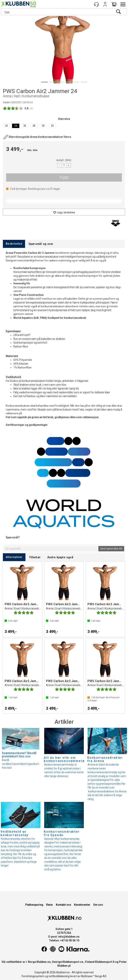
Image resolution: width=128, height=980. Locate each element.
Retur (50, 905)
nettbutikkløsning (59, 976)
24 (16, 126)
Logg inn (105, 4)
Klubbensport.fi (105, 962)
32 (52, 126)
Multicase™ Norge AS (94, 976)
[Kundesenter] (96, 4)
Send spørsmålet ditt (111, 549)
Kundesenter (82, 905)
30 (43, 126)
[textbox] (51, 549)
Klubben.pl (64, 966)
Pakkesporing (34, 905)
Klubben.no (44, 962)
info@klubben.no (69, 937)
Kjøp (64, 177)
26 (25, 126)
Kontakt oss (64, 905)
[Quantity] (64, 165)
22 (7, 126)
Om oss (98, 905)
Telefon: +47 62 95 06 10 (64, 940)
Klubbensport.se (73, 962)
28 (34, 126)
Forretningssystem (33, 976)
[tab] (14, 244)
